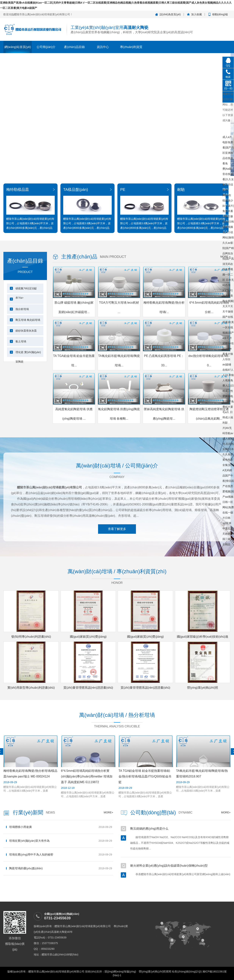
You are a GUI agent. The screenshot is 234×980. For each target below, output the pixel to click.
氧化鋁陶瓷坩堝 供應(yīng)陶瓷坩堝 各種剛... (119, 414)
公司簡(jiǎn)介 (46, 47)
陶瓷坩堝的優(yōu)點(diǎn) (26, 868)
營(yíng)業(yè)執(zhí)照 (203, 688)
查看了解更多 (117, 529)
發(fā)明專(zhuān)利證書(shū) (31, 637)
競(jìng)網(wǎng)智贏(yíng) (120, 971)
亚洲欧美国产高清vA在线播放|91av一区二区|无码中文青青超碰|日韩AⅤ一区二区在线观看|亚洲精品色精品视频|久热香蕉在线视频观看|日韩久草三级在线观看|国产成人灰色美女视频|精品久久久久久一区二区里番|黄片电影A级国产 (228, 129)
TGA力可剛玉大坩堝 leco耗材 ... (119, 307)
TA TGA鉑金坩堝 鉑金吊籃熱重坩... (74, 361)
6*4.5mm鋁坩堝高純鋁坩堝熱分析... (209, 307)
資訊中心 (103, 47)
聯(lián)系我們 (188, 56)
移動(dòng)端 (220, 14)
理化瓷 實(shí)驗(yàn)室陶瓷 (28, 354)
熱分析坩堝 (22, 309)
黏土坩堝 (21, 341)
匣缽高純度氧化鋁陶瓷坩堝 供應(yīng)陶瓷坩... (164, 414)
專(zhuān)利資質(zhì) (131, 49)
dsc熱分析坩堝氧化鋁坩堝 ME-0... (209, 361)
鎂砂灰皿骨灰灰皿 (26, 331)
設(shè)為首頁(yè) (170, 14)
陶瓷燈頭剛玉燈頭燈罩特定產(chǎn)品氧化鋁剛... (209, 414)
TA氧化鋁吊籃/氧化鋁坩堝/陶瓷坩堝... (119, 361)
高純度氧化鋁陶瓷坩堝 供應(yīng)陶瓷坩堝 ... (74, 414)
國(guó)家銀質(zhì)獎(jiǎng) (88, 637)
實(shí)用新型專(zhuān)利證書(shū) (31, 688)
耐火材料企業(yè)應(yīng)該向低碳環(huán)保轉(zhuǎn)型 (169, 866)
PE (123, 190)
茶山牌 (160, 56)
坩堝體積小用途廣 (20, 827)
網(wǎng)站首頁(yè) (18, 47)
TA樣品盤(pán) (76, 190)
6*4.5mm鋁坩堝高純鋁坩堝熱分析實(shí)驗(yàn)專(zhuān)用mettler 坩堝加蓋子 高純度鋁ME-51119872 (87, 776)
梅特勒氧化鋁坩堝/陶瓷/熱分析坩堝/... (164, 307)
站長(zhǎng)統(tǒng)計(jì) (187, 971)
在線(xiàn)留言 (216, 56)
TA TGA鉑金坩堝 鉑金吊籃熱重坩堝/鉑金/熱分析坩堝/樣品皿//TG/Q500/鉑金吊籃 (145, 776)
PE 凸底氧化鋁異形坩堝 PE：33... (164, 361)
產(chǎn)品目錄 (74, 47)
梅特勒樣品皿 (18, 190)
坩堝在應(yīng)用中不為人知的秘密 (31, 854)
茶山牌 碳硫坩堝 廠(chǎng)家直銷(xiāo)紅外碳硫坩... (74, 307)
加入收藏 (197, 14)
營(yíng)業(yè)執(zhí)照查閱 (155, 971)
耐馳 (181, 190)
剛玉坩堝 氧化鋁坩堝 (28, 320)
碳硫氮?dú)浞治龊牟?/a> (26, 290)
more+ (108, 812)
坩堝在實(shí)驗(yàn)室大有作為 (29, 841)
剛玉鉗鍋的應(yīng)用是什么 (149, 829)
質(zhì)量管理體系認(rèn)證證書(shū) (88, 688)
